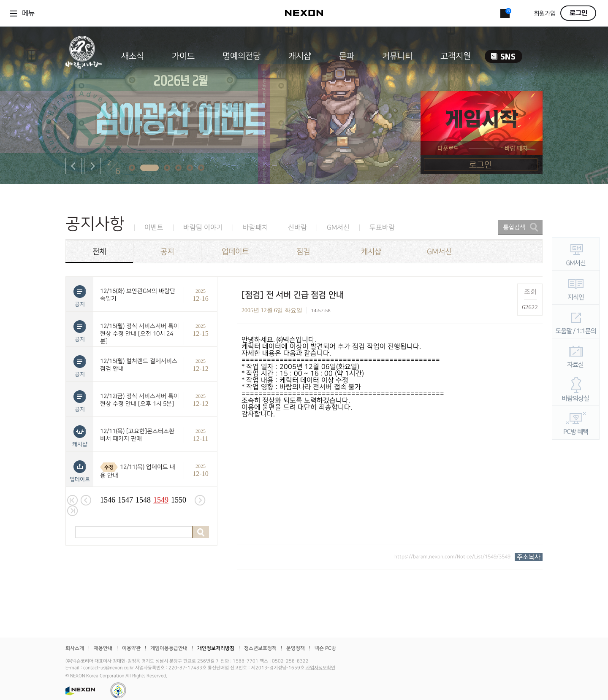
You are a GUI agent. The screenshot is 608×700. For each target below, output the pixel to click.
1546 (108, 500)
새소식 (133, 56)
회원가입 (545, 14)
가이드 (183, 56)
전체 (99, 252)
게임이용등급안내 (169, 648)
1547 (125, 500)
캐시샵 (300, 56)
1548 (143, 500)
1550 (179, 500)
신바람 (297, 228)
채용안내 (103, 648)
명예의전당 (242, 56)
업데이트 (235, 252)
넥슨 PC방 (325, 648)
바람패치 (255, 228)
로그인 (578, 13)
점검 (303, 252)
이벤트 (154, 228)
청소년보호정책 (260, 648)
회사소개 (75, 648)
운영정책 (296, 648)
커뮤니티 (397, 56)
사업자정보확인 (320, 668)
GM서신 (338, 228)
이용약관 (131, 648)
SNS (503, 56)
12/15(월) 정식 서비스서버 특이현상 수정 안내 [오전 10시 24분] (140, 334)
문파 (347, 56)
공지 (167, 252)
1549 (161, 500)
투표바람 (382, 228)
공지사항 (95, 224)
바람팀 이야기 (203, 228)
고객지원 (456, 56)
